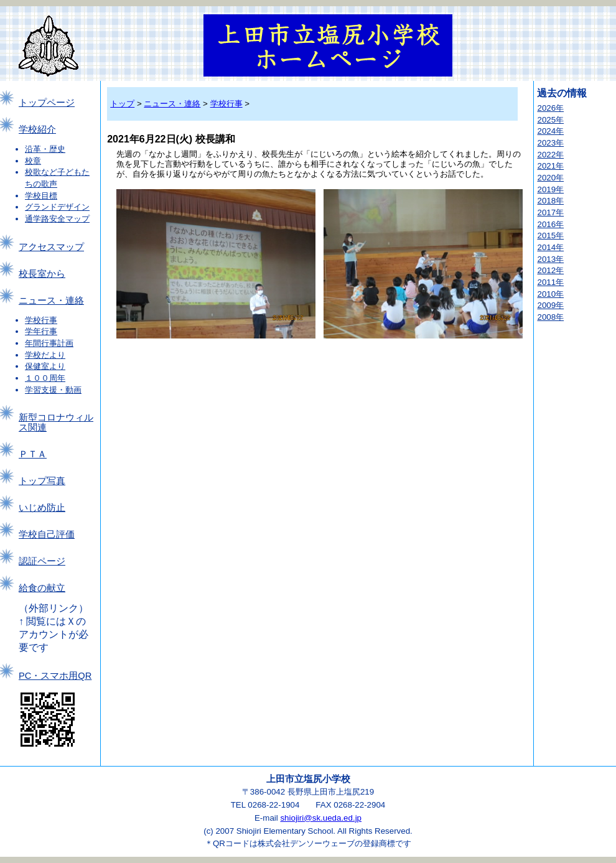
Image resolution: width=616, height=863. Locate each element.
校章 (33, 161)
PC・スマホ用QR (55, 676)
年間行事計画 (49, 343)
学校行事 (41, 320)
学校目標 (41, 196)
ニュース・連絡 (51, 301)
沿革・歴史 (45, 149)
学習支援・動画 (53, 390)
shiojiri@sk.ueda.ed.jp (321, 818)
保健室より (45, 366)
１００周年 (45, 378)
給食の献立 (42, 588)
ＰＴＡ (33, 454)
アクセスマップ (51, 247)
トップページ (47, 103)
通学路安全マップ (57, 219)
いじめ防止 (42, 508)
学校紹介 (37, 129)
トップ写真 (42, 481)
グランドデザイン (57, 207)
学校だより (45, 355)
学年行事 (41, 331)
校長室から (42, 274)
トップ (122, 104)
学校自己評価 (47, 534)
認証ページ (42, 561)
